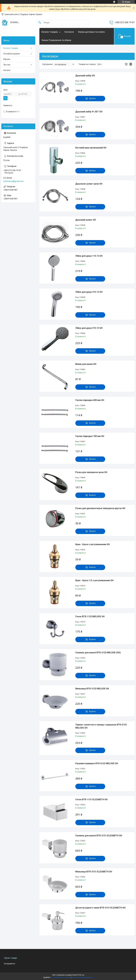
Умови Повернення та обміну (56, 40)
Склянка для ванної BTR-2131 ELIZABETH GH (99, 836)
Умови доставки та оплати (91, 32)
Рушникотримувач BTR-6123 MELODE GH (97, 763)
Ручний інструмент (12, 54)
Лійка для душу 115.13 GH (89, 256)
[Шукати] (40, 23)
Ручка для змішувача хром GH (91, 472)
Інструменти (10, 964)
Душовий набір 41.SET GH (89, 112)
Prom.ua (81, 975)
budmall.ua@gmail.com (14, 181)
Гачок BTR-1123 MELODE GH (90, 616)
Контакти (69, 32)
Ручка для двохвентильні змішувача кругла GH (100, 508)
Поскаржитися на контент (61, 977)
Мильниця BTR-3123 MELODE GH (92, 689)
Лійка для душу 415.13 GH (89, 328)
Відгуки (7, 59)
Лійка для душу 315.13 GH (89, 292)
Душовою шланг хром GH (89, 184)
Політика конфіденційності (82, 977)
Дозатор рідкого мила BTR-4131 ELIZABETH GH (100, 908)
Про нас (7, 65)
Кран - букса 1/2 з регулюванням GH (94, 580)
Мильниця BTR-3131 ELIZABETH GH (94, 872)
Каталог (7, 70)
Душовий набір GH (85, 76)
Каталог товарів (50, 32)
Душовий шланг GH (86, 220)
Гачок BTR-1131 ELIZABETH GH (91, 799)
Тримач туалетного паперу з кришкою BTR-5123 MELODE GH (101, 726)
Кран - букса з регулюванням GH (92, 544)
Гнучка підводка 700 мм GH (90, 436)
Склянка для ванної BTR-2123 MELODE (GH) (98, 653)
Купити (92, 98)
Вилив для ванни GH (86, 364)
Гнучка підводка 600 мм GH (90, 400)
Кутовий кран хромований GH (91, 148)
